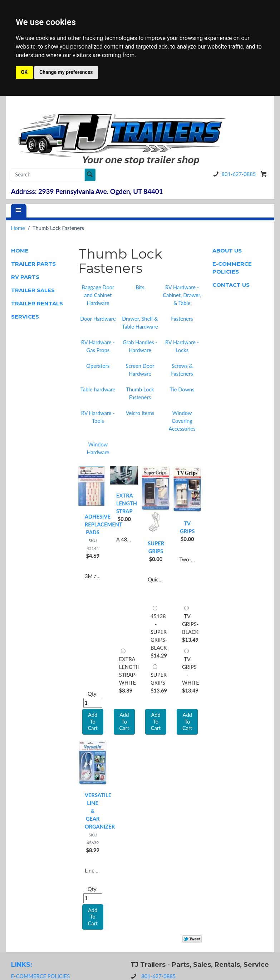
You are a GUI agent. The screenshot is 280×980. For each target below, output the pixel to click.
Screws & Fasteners (182, 370)
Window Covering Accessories (182, 421)
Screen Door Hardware (140, 370)
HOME (20, 251)
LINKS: (22, 964)
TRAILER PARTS (33, 264)
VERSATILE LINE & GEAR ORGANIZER (93, 811)
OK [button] (24, 72)
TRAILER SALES (33, 290)
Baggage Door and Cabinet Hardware (98, 295)
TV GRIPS (187, 527)
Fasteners (182, 319)
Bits (140, 287)
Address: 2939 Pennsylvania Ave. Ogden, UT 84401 (87, 191)
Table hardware (98, 389)
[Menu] (19, 211)
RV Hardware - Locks (182, 346)
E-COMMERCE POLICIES (232, 268)
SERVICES (25, 317)
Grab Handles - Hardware (140, 346)
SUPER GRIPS (156, 547)
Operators (98, 366)
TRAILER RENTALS (37, 304)
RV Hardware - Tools (98, 417)
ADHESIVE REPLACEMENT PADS (93, 524)
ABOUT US (227, 251)
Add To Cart (124, 721)
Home (18, 228)
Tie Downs (182, 389)
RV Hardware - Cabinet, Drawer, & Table (182, 295)
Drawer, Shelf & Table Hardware (140, 323)
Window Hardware (98, 448)
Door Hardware (98, 319)
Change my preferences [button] (66, 72)
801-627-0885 (233, 174)
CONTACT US (231, 285)
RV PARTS (25, 277)
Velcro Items (140, 413)
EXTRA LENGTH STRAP (124, 503)
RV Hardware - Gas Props (98, 346)
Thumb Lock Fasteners (140, 393)
